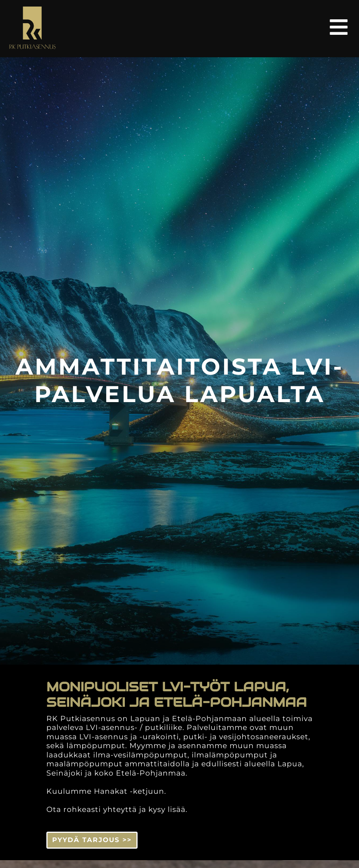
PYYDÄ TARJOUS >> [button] (92, 840)
